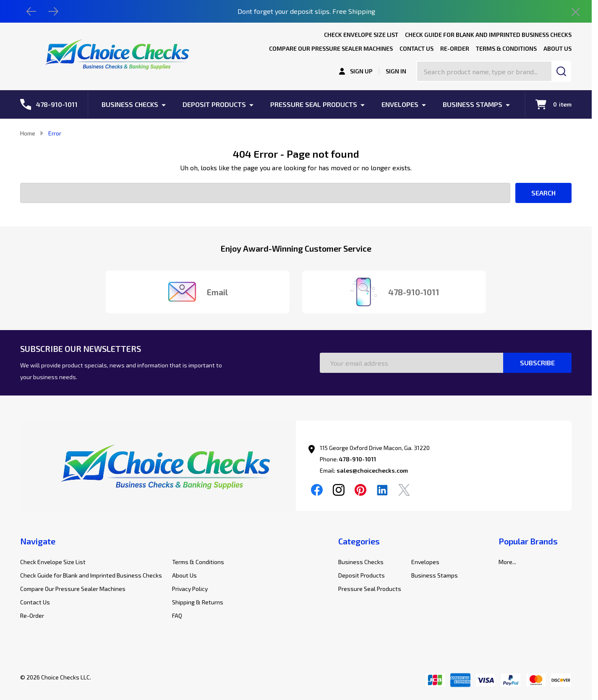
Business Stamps (473, 104)
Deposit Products (214, 104)
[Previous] (31, 11)
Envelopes (400, 104)
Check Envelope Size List (361, 35)
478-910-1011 (358, 459)
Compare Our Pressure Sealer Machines (331, 48)
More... (507, 562)
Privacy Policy (190, 589)
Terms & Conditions (506, 48)
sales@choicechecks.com (372, 470)
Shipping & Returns (198, 602)
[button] (158, 470)
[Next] (53, 11)
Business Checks (130, 104)
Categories (359, 541)
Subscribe (537, 363)
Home (28, 133)
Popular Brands (528, 541)
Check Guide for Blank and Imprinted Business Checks (488, 35)
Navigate (38, 541)
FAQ (177, 615)
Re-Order (455, 48)
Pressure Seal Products (314, 104)
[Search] (561, 71)
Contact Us (417, 48)
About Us (558, 48)
